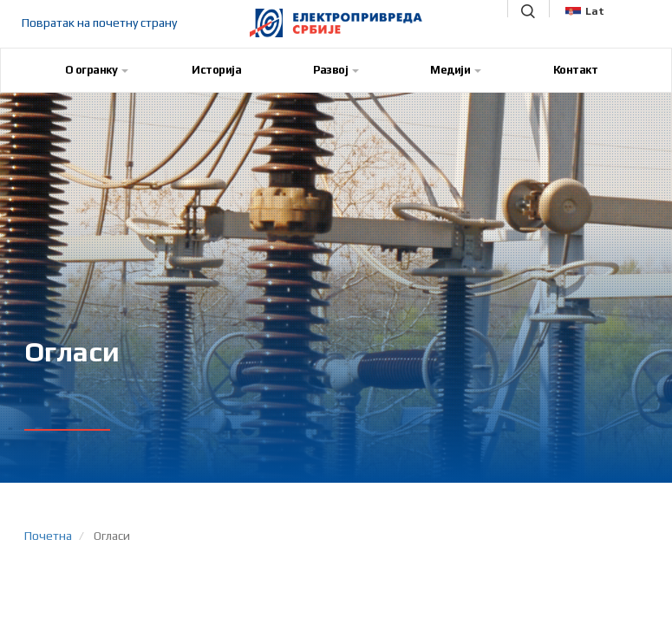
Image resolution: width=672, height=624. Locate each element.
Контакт (576, 70)
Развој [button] (336, 70)
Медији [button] (456, 70)
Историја (216, 70)
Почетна (48, 536)
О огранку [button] (97, 70)
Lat (585, 11)
